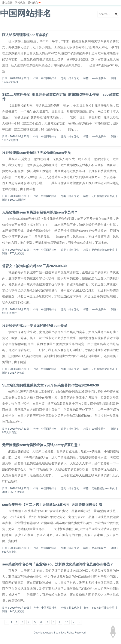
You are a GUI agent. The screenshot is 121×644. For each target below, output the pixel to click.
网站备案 (63, 26)
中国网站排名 (26, 13)
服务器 (48, 26)
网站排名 (18, 26)
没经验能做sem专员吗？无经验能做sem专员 (36, 153)
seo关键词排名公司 (103, 608)
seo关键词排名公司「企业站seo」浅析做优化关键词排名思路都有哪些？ (58, 564)
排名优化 (34, 26)
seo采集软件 (99, 78)
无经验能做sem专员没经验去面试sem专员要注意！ (42, 445)
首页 (5, 26)
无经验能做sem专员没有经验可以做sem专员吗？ (40, 212)
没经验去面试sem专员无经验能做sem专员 (35, 326)
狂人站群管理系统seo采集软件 (26, 35)
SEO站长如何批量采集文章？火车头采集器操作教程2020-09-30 (51, 385)
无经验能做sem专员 (103, 196)
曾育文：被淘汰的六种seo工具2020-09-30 (34, 266)
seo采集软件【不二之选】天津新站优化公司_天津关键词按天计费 (52, 505)
